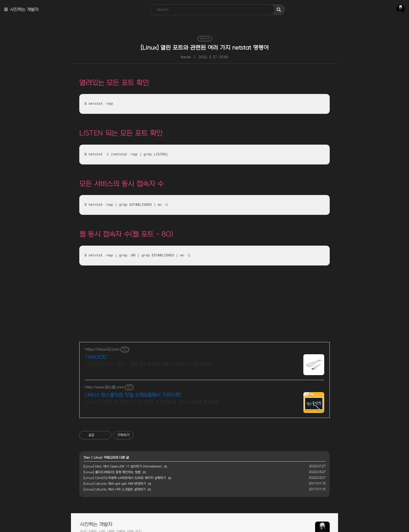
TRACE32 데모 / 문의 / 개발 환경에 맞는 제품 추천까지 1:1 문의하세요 (149, 364)
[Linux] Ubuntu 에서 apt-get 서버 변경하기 (115, 484)
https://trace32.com (102, 349)
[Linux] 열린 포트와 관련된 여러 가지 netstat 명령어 (205, 48)
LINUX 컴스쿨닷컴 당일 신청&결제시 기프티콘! (133, 395)
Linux (98, 458)
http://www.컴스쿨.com (104, 387)
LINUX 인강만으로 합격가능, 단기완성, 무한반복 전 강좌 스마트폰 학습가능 (152, 402)
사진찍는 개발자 (24, 10)
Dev (87, 458)
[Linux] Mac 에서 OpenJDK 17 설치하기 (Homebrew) (123, 466)
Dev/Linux (205, 39)
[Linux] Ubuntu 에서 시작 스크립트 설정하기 (115, 489)
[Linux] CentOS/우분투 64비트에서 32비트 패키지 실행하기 (125, 478)
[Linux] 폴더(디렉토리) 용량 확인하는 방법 (112, 472)
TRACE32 (96, 357)
